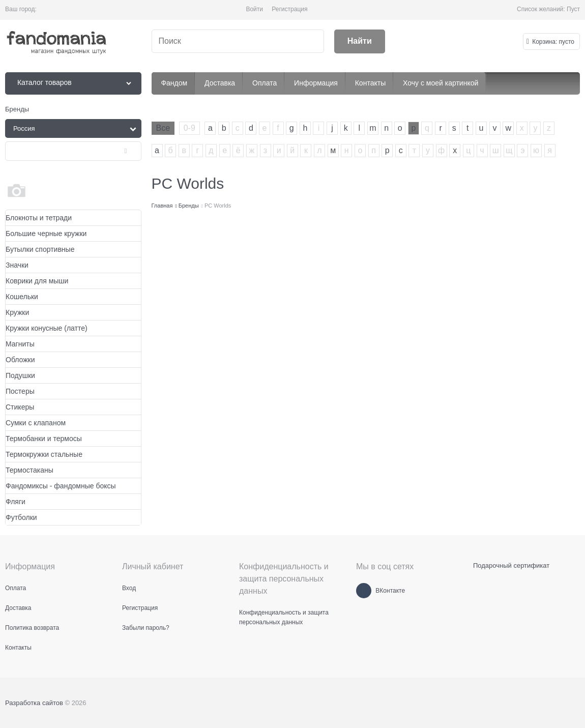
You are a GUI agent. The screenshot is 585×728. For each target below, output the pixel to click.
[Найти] (360, 41)
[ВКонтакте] (364, 591)
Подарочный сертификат (511, 565)
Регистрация (289, 9)
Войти (254, 9)
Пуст (573, 9)
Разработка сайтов (34, 703)
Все (163, 128)
